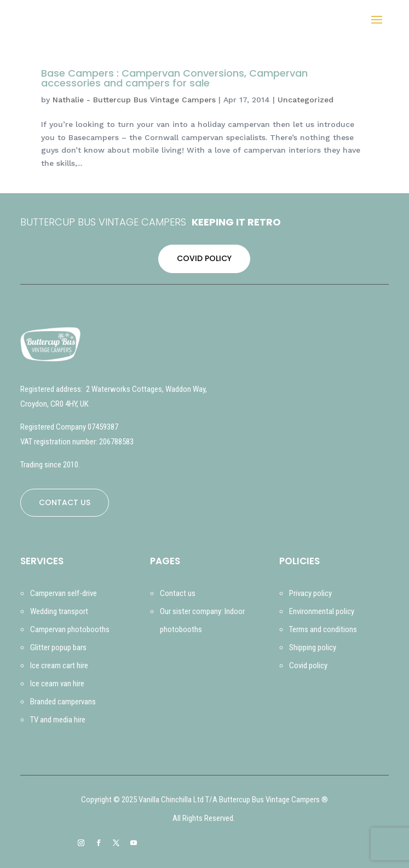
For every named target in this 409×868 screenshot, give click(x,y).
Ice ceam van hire (57, 684)
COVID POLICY (204, 258)
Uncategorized (306, 100)
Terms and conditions (323, 629)
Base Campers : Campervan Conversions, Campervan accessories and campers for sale (174, 78)
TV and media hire (58, 720)
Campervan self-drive (64, 593)
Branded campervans (63, 702)
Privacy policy (310, 593)
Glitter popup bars (58, 647)
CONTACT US (65, 502)
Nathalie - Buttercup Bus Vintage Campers (134, 100)
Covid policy (308, 666)
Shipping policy (313, 647)
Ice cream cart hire (59, 666)
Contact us (178, 593)
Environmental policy (322, 611)
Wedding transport (59, 611)
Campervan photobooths (70, 629)
